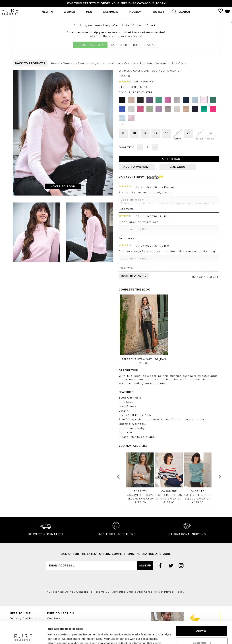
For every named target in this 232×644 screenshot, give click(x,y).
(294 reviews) (137, 82)
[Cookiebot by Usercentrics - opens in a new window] (23, 637)
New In (47, 12)
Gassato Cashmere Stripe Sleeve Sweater (140, 495)
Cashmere (111, 12)
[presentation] (116, 580)
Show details (56, 637)
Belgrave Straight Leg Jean (144, 359)
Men (89, 12)
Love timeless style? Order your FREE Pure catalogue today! (116, 3)
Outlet (159, 12)
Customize (202, 622)
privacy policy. (175, 592)
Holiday (136, 12)
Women (69, 12)
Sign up (145, 566)
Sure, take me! (90, 45)
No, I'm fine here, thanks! (134, 45)
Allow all (202, 610)
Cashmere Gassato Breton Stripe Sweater (169, 495)
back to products (30, 63)
